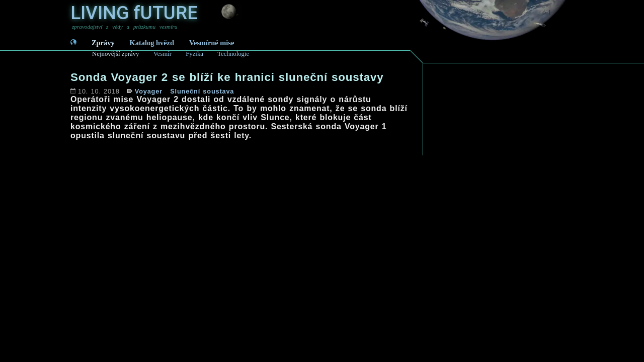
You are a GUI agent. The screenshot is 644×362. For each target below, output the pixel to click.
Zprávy (103, 43)
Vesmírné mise (212, 43)
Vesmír (163, 54)
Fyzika (194, 54)
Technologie (233, 54)
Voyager (149, 91)
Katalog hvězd (152, 43)
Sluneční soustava (202, 91)
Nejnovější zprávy (115, 54)
